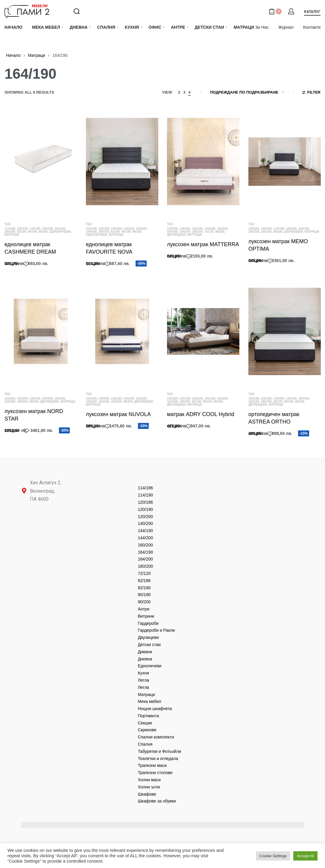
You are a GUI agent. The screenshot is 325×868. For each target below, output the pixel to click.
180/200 (10, 232)
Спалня (145, 744)
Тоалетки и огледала (158, 759)
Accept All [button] (305, 856)
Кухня (143, 673)
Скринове (147, 730)
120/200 (172, 229)
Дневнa (145, 659)
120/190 (22, 229)
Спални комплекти (156, 737)
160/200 (47, 229)
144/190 (35, 229)
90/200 (43, 232)
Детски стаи (149, 645)
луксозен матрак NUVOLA (118, 415)
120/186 (172, 399)
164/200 (185, 232)
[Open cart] (275, 11)
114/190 (91, 229)
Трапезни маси (152, 765)
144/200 (210, 229)
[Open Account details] (291, 11)
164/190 (60, 229)
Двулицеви (176, 235)
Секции (145, 723)
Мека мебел (149, 701)
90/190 (32, 232)
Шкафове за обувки (157, 801)
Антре (143, 609)
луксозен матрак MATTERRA (203, 244)
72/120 (209, 232)
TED (7, 224)
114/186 (10, 229)
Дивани (145, 652)
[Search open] (77, 11)
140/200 (116, 229)
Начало (13, 55)
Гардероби (148, 623)
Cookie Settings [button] (273, 856)
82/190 (22, 232)
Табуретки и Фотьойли (159, 751)
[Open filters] (311, 93)
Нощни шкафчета (155, 709)
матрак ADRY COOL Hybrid (201, 415)
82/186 (278, 403)
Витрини (146, 616)
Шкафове (147, 794)
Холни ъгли (149, 787)
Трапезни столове (155, 773)
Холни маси (149, 780)
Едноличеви (60, 232)
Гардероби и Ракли (156, 630)
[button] (312, 13)
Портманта (148, 716)
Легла (143, 680)
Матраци (36, 55)
